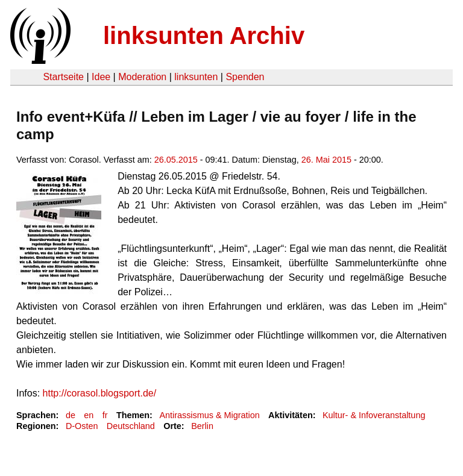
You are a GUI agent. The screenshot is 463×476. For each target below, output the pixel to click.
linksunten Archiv (204, 36)
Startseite (63, 77)
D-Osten (82, 426)
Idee (101, 77)
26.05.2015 (176, 160)
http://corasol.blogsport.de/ (100, 393)
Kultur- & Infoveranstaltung (374, 415)
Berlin (202, 426)
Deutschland (131, 426)
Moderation (142, 77)
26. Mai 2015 (326, 160)
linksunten (196, 77)
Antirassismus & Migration (209, 415)
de (71, 415)
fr (105, 415)
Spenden (245, 77)
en (89, 415)
